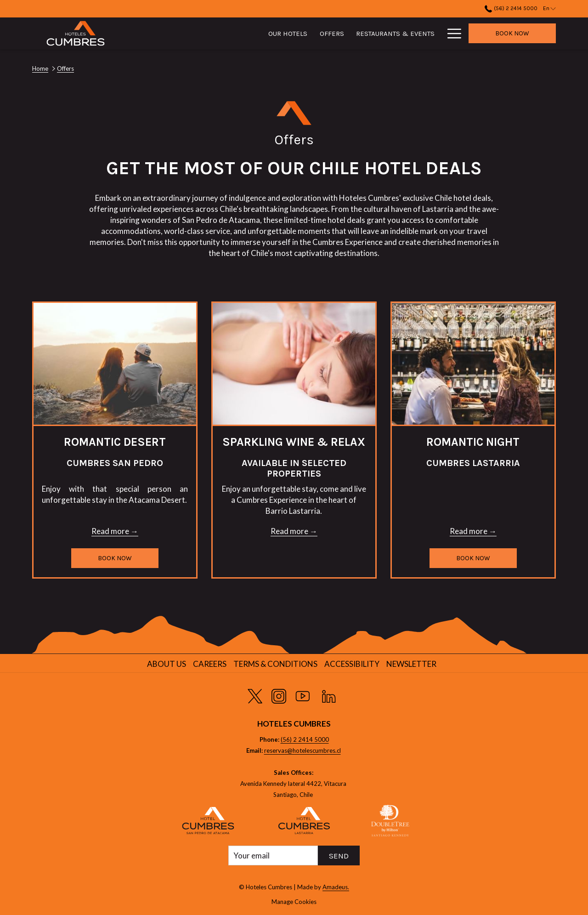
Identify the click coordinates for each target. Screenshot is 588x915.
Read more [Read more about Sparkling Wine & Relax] (289, 531)
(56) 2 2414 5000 (305, 739)
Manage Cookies (294, 902)
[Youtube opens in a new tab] (303, 694)
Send (339, 856)
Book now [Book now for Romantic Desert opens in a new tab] (115, 558)
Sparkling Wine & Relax (294, 442)
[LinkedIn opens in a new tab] (329, 694)
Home (40, 68)
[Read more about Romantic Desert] (115, 364)
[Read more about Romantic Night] (473, 364)
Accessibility (352, 664)
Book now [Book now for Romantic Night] (473, 558)
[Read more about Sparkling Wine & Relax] (294, 364)
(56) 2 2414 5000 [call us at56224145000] (511, 8)
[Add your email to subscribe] (273, 855)
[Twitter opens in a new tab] (255, 694)
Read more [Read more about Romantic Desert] (110, 531)
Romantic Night (473, 442)
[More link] (451, 33)
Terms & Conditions (275, 664)
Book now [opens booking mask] (512, 33)
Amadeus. (336, 887)
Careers (210, 664)
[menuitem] (233, 33)
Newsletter (411, 664)
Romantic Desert (115, 442)
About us (167, 664)
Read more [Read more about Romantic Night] (469, 531)
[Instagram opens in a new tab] (279, 694)
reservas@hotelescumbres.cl (302, 750)
